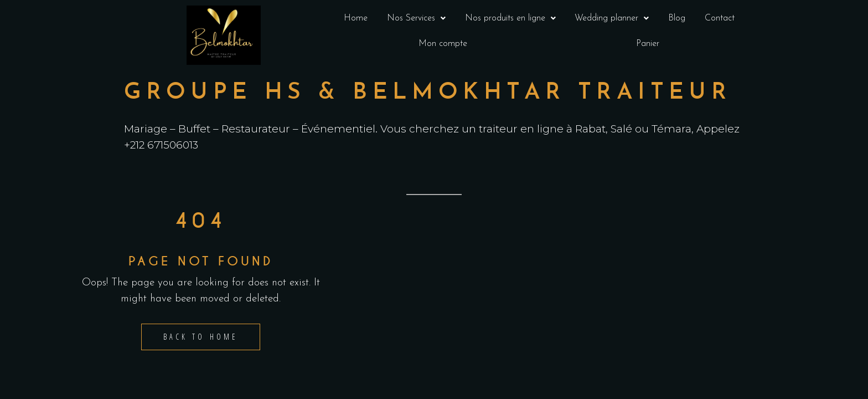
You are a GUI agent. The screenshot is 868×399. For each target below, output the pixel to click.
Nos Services (416, 18)
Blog (677, 18)
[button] (417, 18)
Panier (648, 44)
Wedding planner (612, 18)
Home (356, 18)
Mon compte (443, 44)
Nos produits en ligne (510, 18)
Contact (720, 18)
